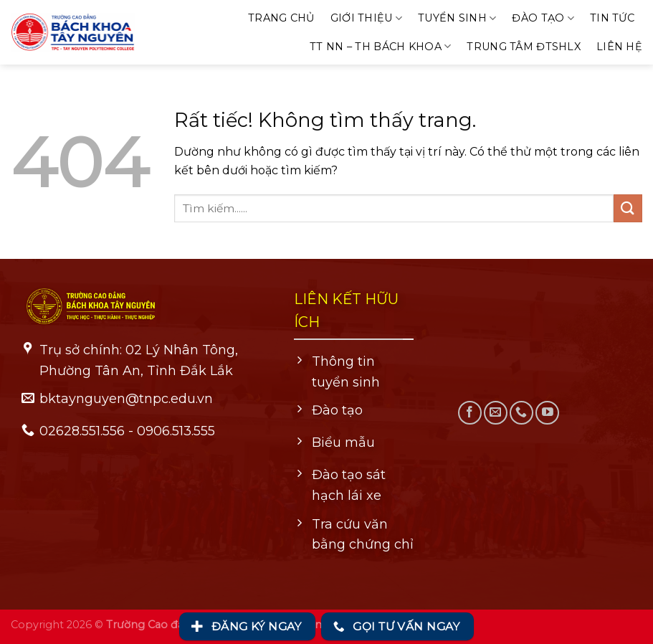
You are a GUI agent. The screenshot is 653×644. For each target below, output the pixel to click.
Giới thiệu (366, 18)
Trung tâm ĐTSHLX (524, 47)
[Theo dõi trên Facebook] (470, 413)
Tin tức (612, 18)
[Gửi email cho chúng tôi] (496, 413)
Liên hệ (619, 47)
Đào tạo (543, 18)
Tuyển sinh (457, 18)
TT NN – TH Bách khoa (380, 46)
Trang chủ (281, 18)
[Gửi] (628, 208)
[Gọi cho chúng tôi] (521, 413)
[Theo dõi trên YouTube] (547, 413)
